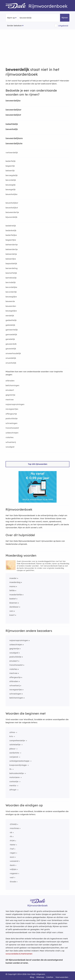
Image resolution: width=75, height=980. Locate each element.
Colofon (50, 977)
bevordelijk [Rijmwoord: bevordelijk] (11, 180)
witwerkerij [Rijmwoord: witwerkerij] (11, 442)
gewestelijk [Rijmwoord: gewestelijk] (11, 349)
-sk (11, 832)
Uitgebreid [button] (63, 26)
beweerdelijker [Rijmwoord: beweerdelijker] (13, 110)
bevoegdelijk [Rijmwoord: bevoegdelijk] (12, 175)
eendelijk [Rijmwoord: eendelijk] (10, 316)
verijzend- (14, 757)
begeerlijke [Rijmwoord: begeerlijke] (11, 240)
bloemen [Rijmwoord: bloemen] (13, 603)
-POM (12, 841)
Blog (32, 977)
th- (11, 769)
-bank (12, 865)
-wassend (14, 861)
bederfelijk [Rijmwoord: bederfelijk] (11, 161)
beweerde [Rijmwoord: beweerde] (10, 301)
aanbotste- (15, 753)
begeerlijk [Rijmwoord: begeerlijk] (10, 166)
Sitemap (40, 977)
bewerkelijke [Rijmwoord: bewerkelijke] (11, 194)
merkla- (13, 786)
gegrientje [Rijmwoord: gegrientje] (10, 395)
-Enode (13, 882)
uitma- (12, 732)
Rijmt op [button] (11, 18)
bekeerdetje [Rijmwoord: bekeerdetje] (11, 254)
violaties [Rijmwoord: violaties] (10, 437)
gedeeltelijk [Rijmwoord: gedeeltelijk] (11, 320)
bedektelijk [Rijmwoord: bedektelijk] (11, 226)
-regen (12, 853)
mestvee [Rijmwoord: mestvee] (10, 400)
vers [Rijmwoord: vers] (11, 611)
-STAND (13, 824)
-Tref (12, 849)
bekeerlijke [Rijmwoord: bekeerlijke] (11, 259)
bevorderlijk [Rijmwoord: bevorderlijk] (11, 292)
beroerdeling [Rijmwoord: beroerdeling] (12, 268)
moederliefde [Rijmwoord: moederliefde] (16, 595)
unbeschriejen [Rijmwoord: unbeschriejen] (12, 433)
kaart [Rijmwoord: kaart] (12, 615)
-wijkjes (13, 869)
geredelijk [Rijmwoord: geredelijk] (10, 339)
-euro (12, 857)
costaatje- (14, 781)
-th (11, 836)
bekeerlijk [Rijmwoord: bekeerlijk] (10, 171)
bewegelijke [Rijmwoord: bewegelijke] (11, 311)
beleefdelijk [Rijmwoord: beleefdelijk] (12, 124)
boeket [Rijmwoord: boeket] (13, 599)
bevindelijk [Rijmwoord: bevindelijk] (11, 282)
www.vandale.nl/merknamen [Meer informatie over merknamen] (19, 954)
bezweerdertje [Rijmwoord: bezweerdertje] (12, 212)
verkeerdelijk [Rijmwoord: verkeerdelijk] (12, 153)
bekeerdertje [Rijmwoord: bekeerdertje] (12, 249)
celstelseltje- (15, 745)
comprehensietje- (17, 740)
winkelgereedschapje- (20, 761)
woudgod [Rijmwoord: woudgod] (10, 447)
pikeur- (13, 749)
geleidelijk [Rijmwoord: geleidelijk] (10, 325)
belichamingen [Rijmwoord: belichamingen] (12, 385)
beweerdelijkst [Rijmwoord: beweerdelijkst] (13, 115)
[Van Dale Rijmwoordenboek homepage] (17, 6)
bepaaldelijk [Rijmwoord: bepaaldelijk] (11, 263)
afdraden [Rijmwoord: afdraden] (10, 381)
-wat (12, 877)
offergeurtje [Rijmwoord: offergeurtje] (11, 414)
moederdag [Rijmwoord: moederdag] (15, 582)
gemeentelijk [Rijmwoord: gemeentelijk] (12, 330)
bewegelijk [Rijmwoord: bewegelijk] (11, 189)
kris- (11, 736)
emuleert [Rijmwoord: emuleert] (10, 390)
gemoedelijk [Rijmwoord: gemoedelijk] (11, 334)
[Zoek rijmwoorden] (32, 18)
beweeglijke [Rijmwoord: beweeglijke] (11, 297)
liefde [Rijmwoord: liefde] (12, 590)
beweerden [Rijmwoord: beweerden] (11, 306)
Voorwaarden (62, 977)
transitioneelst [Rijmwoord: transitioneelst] (12, 428)
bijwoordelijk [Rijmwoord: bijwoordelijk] (11, 217)
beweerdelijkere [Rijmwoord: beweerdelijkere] (14, 138)
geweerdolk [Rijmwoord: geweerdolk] (11, 344)
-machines (14, 828)
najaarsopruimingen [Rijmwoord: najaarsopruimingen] (15, 404)
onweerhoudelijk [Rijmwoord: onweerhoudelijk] (13, 353)
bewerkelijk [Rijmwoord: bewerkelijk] (12, 129)
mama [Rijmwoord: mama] (12, 586)
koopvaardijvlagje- (18, 765)
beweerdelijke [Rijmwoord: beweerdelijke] (13, 101)
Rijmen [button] (65, 18)
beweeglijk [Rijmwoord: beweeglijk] (11, 185)
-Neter (12, 845)
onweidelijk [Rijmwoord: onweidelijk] (11, 358)
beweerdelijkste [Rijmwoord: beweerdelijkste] (14, 143)
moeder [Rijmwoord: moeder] (13, 578)
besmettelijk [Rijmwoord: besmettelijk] (11, 273)
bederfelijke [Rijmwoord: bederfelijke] (11, 235)
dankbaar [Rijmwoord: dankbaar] (14, 607)
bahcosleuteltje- (17, 773)
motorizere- (15, 777)
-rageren (14, 873)
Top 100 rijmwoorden (38, 464)
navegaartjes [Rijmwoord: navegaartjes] (12, 409)
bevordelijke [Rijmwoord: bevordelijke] (11, 287)
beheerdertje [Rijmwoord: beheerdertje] (12, 245)
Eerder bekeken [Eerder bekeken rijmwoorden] (14, 26)
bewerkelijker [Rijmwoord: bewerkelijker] (12, 203)
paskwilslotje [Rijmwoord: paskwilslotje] (12, 418)
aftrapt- (13, 790)
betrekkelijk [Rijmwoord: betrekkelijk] (11, 278)
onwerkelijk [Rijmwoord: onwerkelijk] (11, 363)
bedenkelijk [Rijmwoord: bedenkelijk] (11, 230)
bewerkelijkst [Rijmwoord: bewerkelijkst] (12, 208)
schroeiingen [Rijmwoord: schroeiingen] (11, 423)
